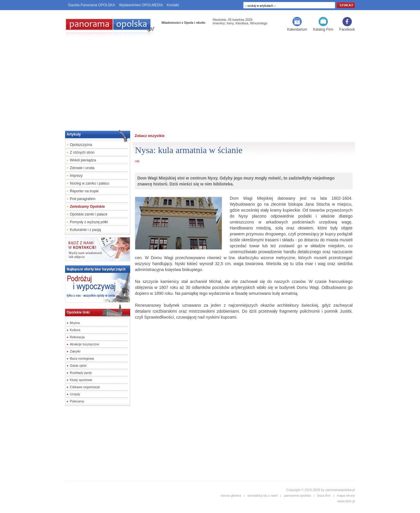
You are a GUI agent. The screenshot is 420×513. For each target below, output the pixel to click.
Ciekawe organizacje (85, 387)
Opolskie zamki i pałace (89, 214)
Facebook (347, 29)
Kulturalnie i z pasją (85, 230)
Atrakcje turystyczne (84, 344)
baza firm (324, 495)
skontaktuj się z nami (262, 495)
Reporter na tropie (84, 191)
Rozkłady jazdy (81, 373)
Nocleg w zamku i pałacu (90, 183)
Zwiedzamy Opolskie (87, 207)
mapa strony (346, 495)
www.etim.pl (346, 501)
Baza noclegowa (82, 358)
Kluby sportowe (81, 380)
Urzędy (75, 394)
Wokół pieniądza (83, 160)
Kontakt (173, 5)
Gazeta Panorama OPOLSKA (92, 5)
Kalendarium (297, 29)
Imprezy (76, 176)
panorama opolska (297, 495)
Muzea (75, 323)
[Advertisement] (210, 82)
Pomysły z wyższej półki (89, 222)
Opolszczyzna (81, 145)
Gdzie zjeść (78, 366)
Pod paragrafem (83, 199)
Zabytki (75, 351)
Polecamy (77, 401)
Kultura (75, 330)
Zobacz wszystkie (150, 136)
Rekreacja (77, 337)
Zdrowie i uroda (82, 168)
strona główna (231, 495)
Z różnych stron (82, 152)
